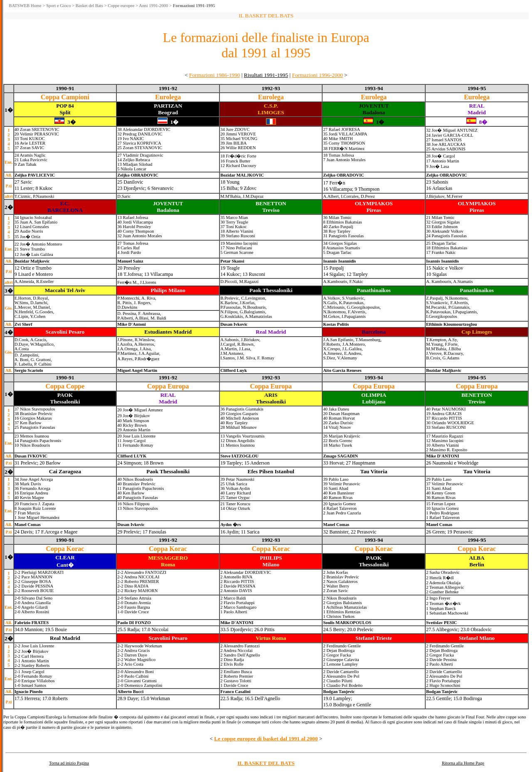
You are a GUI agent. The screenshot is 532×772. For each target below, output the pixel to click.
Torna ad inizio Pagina (69, 763)
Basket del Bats (89, 6)
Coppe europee (121, 6)
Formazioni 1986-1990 (215, 75)
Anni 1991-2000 (153, 6)
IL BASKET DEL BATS (266, 763)
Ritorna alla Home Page (463, 763)
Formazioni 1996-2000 (317, 75)
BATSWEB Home (25, 6)
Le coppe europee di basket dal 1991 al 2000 (266, 739)
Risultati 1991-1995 (266, 75)
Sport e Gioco (58, 6)
